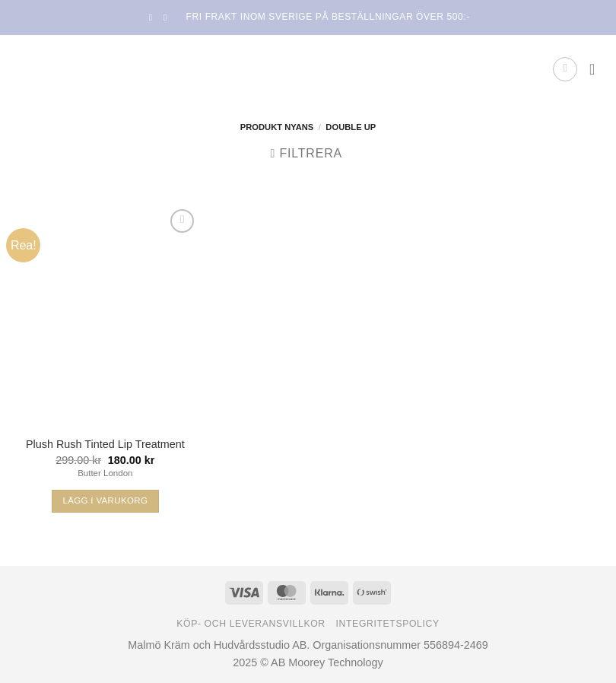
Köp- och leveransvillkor (251, 624)
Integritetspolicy (388, 624)
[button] (565, 69)
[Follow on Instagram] (168, 17)
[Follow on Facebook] (154, 17)
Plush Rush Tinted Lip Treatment (105, 444)
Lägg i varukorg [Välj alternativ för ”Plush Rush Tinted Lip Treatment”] (105, 500)
